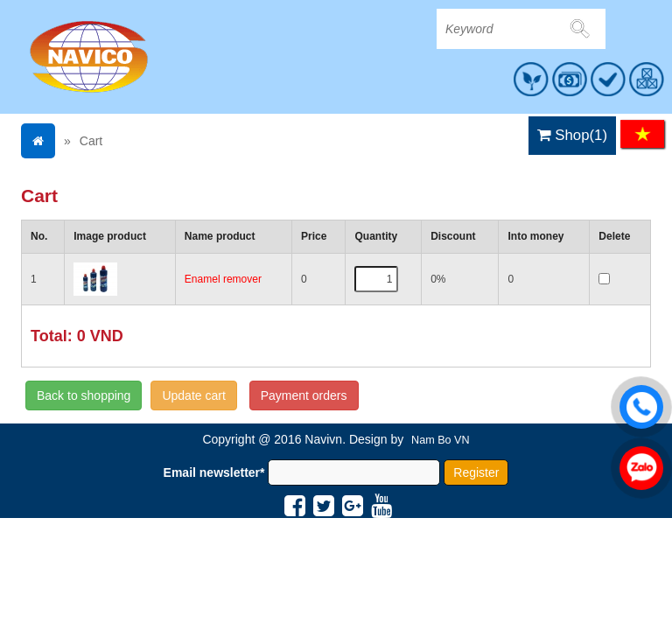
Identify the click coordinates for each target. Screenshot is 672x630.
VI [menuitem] (642, 134)
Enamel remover (223, 279)
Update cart (193, 395)
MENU (634, 93)
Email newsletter (214, 472)
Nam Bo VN (441, 440)
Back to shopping (84, 395)
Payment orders (304, 395)
